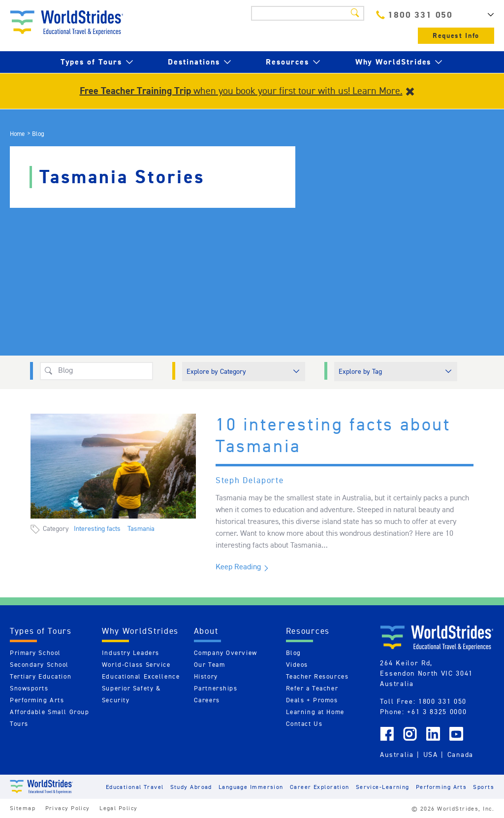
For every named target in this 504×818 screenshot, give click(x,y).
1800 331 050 (414, 15)
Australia (397, 754)
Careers (207, 700)
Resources (287, 62)
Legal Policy (118, 808)
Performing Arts (37, 700)
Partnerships (216, 688)
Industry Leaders (131, 653)
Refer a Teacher (312, 688)
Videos (297, 665)
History (206, 676)
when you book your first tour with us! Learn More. (241, 91)
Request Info (456, 36)
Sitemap (23, 808)
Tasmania (141, 528)
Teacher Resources (317, 676)
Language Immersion (251, 787)
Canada (460, 754)
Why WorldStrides (394, 62)
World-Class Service (136, 665)
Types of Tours (91, 62)
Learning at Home (315, 712)
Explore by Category (216, 371)
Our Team (209, 665)
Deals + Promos (312, 700)
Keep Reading (238, 567)
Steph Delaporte (250, 480)
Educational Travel (135, 787)
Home (17, 134)
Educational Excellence (141, 676)
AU (479, 15)
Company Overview (226, 653)
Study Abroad (191, 787)
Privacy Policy (68, 808)
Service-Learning (383, 787)
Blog (294, 653)
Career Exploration (320, 787)
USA (431, 754)
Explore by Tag (360, 371)
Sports (484, 787)
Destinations (194, 62)
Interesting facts (97, 528)
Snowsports (29, 688)
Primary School (35, 653)
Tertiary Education (41, 676)
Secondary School (39, 665)
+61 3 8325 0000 (437, 712)
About (206, 631)
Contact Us (304, 724)
